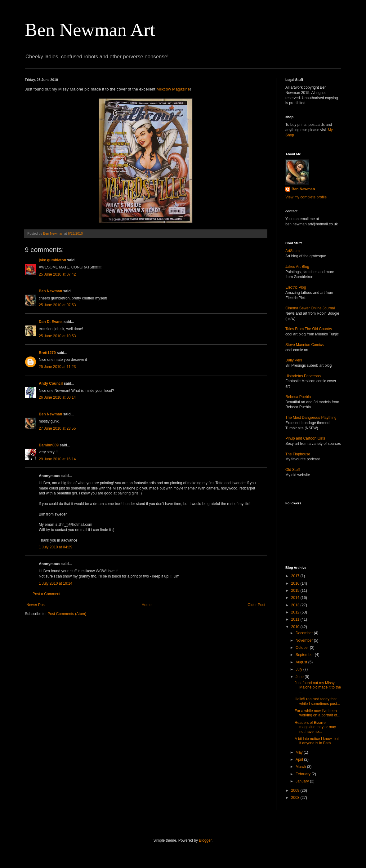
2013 (296, 605)
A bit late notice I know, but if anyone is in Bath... (317, 741)
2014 (296, 598)
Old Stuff (292, 470)
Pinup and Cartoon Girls (305, 438)
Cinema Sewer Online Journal (310, 308)
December (305, 633)
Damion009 (49, 445)
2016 (296, 583)
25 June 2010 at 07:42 (57, 274)
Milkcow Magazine (173, 89)
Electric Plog (296, 287)
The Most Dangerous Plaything (311, 418)
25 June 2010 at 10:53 (57, 336)
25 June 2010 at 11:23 (57, 367)
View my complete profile (306, 197)
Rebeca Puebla (298, 397)
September (305, 655)
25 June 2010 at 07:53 (57, 305)
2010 (296, 627)
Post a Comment (46, 594)
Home (147, 605)
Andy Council (51, 383)
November (305, 640)
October (303, 648)
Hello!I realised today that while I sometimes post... (317, 701)
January (303, 781)
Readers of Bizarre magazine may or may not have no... (315, 727)
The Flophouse (298, 454)
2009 (296, 790)
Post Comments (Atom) (67, 614)
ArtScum (292, 251)
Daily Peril (294, 360)
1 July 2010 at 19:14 (56, 583)
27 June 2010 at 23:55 (57, 428)
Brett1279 (47, 353)
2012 (296, 612)
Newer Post (36, 605)
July (299, 669)
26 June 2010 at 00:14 (57, 397)
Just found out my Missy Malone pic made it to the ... (318, 687)
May (300, 752)
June (300, 677)
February (304, 774)
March (301, 767)
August (302, 662)
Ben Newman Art (90, 30)
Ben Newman (50, 291)
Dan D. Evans (51, 322)
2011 (296, 619)
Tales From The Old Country (309, 329)
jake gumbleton (52, 260)
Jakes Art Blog (297, 267)
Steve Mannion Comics (304, 345)
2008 (296, 798)
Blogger (205, 840)
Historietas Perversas (303, 376)
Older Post (256, 605)
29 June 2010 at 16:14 (57, 459)
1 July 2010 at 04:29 (56, 547)
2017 (296, 576)
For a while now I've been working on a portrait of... (317, 713)
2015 (296, 591)
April (300, 759)
